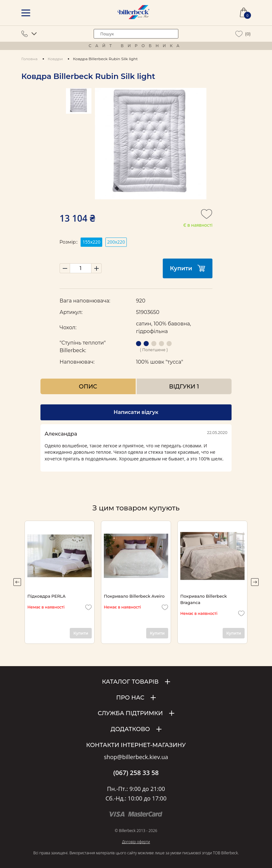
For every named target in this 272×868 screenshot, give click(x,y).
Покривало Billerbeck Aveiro (134, 596)
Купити (188, 268)
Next (255, 582)
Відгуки (184, 386)
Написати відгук (136, 412)
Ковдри (55, 59)
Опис (88, 386)
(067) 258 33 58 (136, 773)
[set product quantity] (81, 268)
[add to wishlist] (207, 216)
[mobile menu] (26, 13)
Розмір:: (69, 242)
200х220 (116, 242)
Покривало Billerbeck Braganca (204, 599)
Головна (29, 59)
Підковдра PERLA (47, 596)
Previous (17, 582)
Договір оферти (136, 842)
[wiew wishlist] (239, 34)
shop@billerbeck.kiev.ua (136, 757)
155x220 (91, 242)
